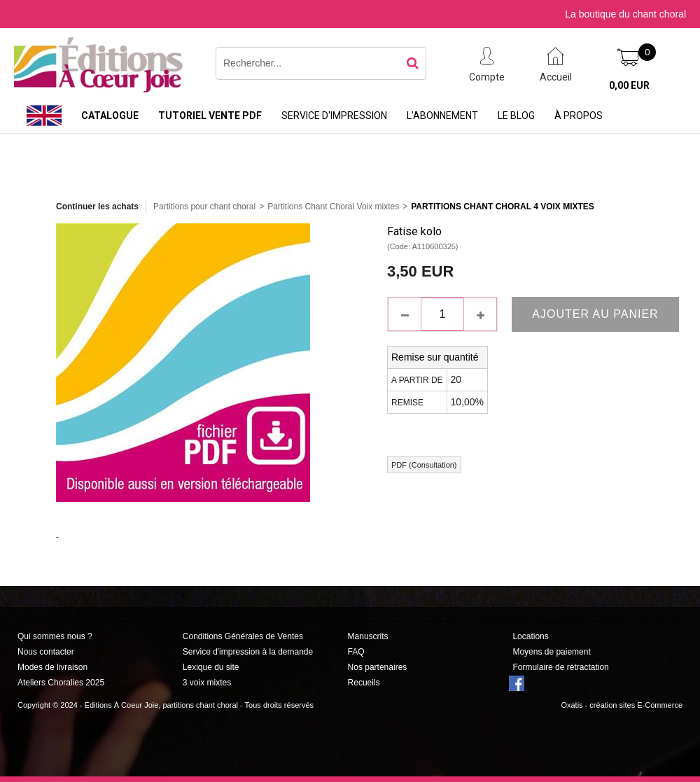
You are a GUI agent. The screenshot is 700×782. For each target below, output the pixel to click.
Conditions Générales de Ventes (243, 636)
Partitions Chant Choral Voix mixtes (333, 207)
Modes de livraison (52, 667)
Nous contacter (46, 652)
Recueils (364, 683)
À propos (579, 116)
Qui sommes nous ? (55, 636)
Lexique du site (211, 667)
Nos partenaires (378, 667)
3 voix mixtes (207, 683)
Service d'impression (334, 116)
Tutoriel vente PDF (210, 116)
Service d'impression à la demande (248, 652)
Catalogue (110, 116)
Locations (530, 636)
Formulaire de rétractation (560, 667)
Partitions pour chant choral (204, 207)
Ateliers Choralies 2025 (61, 683)
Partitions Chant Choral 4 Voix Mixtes (503, 207)
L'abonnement (442, 116)
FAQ (356, 652)
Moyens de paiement (551, 652)
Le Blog (516, 116)
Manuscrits (368, 636)
